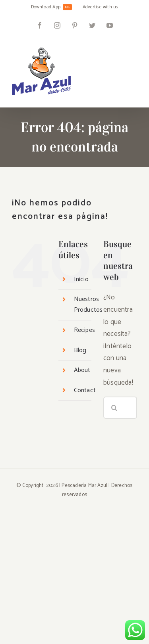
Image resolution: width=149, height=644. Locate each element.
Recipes (84, 330)
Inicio (81, 279)
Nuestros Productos (88, 305)
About (82, 370)
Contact (85, 390)
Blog (80, 350)
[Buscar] (114, 408)
